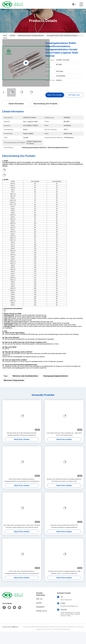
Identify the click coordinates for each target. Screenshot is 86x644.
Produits (12, 36)
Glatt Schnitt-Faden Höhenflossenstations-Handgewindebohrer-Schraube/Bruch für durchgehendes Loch (22, 480)
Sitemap (16, 627)
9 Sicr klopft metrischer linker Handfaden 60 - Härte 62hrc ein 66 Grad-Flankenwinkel (64, 434)
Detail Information (16, 104)
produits (39, 603)
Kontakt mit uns (42, 611)
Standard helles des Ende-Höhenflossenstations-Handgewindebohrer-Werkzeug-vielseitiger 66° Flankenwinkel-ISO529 (22, 434)
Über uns (39, 599)
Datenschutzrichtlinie (7, 627)
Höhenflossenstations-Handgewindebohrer (31, 36)
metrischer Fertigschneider (14, 380)
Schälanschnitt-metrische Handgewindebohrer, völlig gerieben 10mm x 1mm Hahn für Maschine (64, 572)
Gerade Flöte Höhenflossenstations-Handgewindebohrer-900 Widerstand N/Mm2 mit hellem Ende (64, 480)
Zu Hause (5, 36)
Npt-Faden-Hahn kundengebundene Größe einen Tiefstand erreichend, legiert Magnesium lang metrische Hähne (22, 526)
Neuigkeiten (40, 607)
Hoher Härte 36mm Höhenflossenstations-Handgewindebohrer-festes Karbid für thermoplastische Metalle (22, 573)
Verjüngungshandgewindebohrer (56, 376)
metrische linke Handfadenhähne (25, 376)
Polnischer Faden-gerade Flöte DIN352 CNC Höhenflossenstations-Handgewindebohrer (64, 526)
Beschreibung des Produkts (46, 104)
